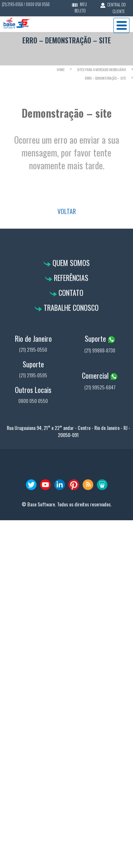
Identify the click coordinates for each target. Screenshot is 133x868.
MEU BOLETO (81, 7)
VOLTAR (67, 211)
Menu (121, 25)
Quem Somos (70, 263)
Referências (70, 278)
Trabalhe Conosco (70, 308)
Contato (70, 293)
